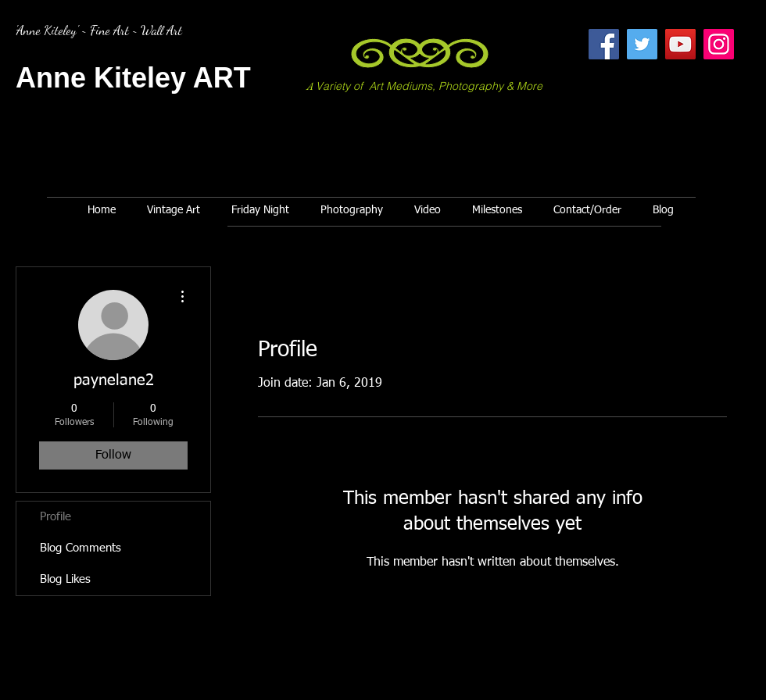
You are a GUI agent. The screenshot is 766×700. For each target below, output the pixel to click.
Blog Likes (65, 579)
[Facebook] (604, 44)
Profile (55, 517)
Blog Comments (81, 548)
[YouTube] (680, 44)
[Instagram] (719, 44)
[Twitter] (642, 44)
